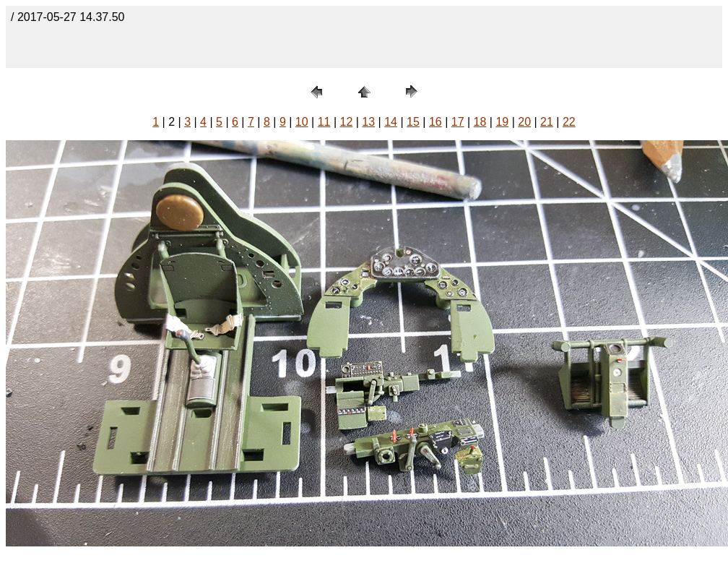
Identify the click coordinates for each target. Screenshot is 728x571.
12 (347, 122)
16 (435, 122)
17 (458, 122)
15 (413, 122)
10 (302, 122)
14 (391, 122)
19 (502, 122)
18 (480, 122)
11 (324, 122)
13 (368, 122)
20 (524, 122)
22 (569, 122)
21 (547, 122)
